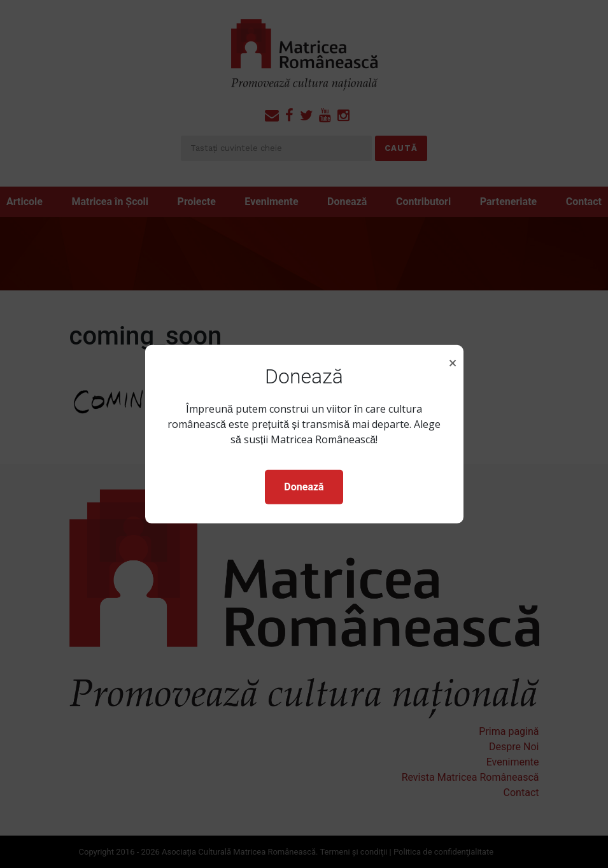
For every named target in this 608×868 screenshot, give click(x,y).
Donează (304, 487)
